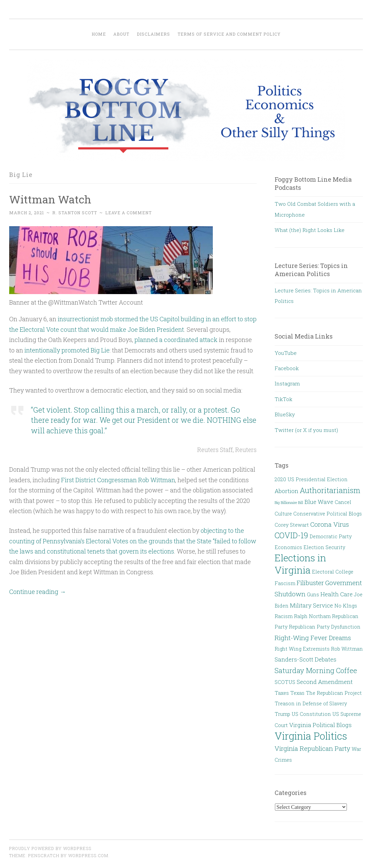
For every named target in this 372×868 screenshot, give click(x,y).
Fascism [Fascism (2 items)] (285, 583)
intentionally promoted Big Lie (67, 350)
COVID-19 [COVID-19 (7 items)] (291, 535)
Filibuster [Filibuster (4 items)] (310, 583)
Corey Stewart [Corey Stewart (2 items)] (292, 525)
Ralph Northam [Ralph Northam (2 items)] (312, 616)
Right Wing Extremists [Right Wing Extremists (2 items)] (302, 649)
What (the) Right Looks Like (310, 230)
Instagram (287, 383)
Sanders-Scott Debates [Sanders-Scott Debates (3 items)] (305, 659)
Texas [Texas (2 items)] (297, 693)
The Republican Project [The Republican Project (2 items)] (334, 693)
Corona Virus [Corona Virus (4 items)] (330, 524)
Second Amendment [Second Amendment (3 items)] (325, 682)
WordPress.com (88, 855)
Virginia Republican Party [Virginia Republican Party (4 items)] (312, 748)
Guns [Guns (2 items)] (313, 594)
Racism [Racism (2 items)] (284, 616)
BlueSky (285, 414)
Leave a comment (128, 213)
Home (99, 34)
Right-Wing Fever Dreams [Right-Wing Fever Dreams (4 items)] (313, 638)
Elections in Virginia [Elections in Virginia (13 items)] (300, 564)
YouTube (286, 353)
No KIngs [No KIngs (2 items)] (346, 606)
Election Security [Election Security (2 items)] (324, 547)
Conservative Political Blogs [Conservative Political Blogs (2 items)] (328, 514)
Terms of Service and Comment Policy (229, 34)
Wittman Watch (50, 199)
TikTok (283, 399)
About (121, 34)
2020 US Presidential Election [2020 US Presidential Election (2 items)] (311, 479)
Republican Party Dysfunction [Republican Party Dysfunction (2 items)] (325, 627)
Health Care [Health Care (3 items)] (337, 594)
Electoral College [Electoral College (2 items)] (333, 572)
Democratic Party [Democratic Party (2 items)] (331, 536)
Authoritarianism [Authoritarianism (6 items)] (330, 490)
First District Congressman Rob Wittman (118, 480)
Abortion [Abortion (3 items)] (286, 491)
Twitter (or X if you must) (306, 430)
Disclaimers (153, 34)
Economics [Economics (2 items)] (288, 547)
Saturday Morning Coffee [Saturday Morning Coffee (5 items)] (316, 670)
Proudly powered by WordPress (50, 848)
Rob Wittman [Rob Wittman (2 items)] (347, 649)
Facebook (287, 368)
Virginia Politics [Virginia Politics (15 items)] (311, 736)
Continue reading (38, 592)
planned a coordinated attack (176, 340)
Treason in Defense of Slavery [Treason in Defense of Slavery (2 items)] (311, 703)
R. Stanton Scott (75, 213)
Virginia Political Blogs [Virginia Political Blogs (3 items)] (320, 725)
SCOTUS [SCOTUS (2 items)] (285, 682)
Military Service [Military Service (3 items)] (311, 605)
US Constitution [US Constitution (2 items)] (311, 714)
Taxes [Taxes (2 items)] (282, 693)
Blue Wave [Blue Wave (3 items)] (319, 502)
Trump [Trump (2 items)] (282, 714)
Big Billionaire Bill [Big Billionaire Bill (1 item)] (289, 503)
